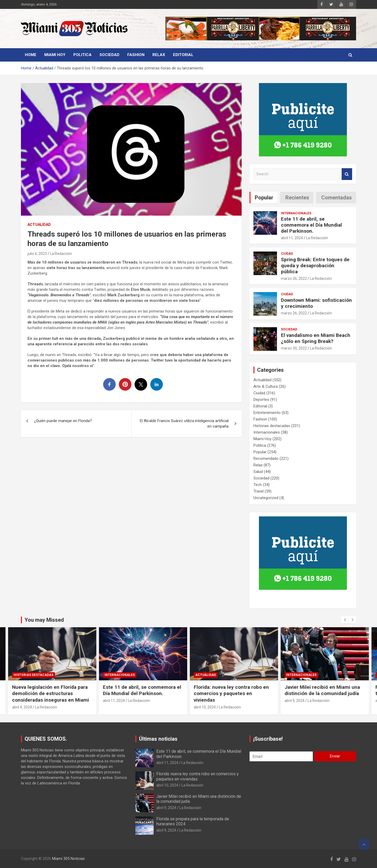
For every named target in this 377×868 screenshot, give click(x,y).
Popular (260, 452)
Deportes (261, 400)
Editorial (183, 55)
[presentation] (345, 620)
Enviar (335, 756)
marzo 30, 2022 (294, 348)
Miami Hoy (55, 55)
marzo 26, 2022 (294, 279)
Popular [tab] (264, 198)
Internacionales (296, 213)
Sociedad (109, 55)
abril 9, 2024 (166, 808)
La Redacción (61, 254)
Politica (82, 55)
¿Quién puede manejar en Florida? (63, 421)
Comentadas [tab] (337, 198)
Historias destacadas (272, 426)
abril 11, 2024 (292, 238)
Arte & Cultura (266, 386)
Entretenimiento (267, 413)
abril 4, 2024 (113, 707)
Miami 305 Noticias (68, 859)
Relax (159, 55)
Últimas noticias (158, 739)
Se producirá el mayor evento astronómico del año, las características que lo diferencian (51, 694)
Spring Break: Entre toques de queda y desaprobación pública (315, 266)
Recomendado (266, 458)
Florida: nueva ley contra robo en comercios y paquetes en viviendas (322, 694)
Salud (258, 472)
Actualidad (39, 225)
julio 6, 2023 (37, 254)
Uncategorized (266, 498)
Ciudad (287, 254)
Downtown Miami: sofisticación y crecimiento (316, 303)
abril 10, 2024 (296, 707)
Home (31, 55)
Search (347, 174)
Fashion (136, 55)
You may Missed (44, 620)
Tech (258, 485)
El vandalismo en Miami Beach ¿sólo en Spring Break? (316, 338)
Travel (259, 491)
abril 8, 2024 (22, 707)
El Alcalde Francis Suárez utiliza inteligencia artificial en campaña (184, 424)
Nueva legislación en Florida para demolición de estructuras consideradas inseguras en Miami (141, 694)
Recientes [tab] (297, 198)
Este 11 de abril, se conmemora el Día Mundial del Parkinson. (311, 225)
